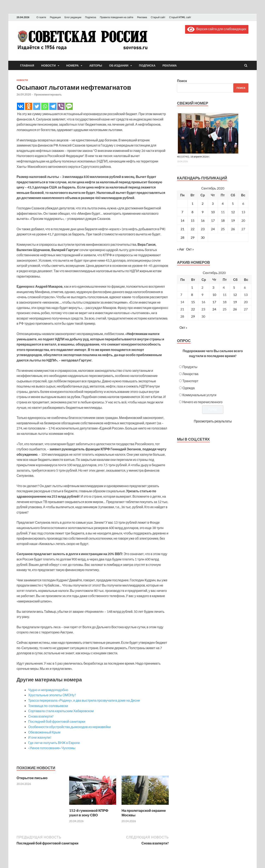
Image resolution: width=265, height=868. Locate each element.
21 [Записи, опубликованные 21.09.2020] (182, 229)
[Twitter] (37, 106)
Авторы (96, 66)
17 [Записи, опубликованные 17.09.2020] (213, 220)
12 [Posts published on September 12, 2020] (235, 295)
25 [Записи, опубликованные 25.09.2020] (223, 229)
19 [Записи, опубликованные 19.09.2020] (233, 220)
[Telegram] (53, 106)
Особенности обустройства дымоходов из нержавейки (69, 727)
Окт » (190, 249)
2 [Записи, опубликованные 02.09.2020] (203, 203)
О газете (41, 17)
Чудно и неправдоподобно (48, 690)
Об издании (119, 66)
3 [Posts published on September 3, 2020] (213, 287)
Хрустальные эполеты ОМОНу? (52, 695)
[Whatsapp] (45, 106)
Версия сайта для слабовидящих (217, 29)
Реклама (142, 17)
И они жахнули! (40, 737)
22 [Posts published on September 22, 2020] (193, 309)
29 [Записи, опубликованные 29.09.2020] (193, 237)
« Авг (181, 249)
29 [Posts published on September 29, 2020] (193, 316)
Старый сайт (158, 17)
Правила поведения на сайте (117, 17)
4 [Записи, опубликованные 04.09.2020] (223, 203)
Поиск (182, 81)
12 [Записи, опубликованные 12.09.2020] (233, 212)
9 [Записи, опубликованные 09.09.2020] (203, 212)
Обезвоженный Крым (44, 732)
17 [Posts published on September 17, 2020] (214, 302)
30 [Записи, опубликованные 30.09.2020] (203, 237)
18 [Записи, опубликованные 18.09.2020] (223, 220)
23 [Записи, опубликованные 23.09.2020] (203, 229)
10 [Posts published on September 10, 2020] (214, 295)
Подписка (91, 17)
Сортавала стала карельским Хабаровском (61, 711)
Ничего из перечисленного (202, 402)
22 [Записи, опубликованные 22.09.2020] (193, 229)
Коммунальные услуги (199, 395)
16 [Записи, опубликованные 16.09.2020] (203, 220)
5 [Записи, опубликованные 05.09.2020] (233, 203)
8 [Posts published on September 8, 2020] (192, 295)
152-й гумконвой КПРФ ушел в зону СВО (89, 813)
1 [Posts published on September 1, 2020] (192, 287)
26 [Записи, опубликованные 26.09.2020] (233, 229)
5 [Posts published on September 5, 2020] (234, 287)
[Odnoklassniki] (29, 106)
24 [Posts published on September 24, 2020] (214, 309)
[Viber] (61, 106)
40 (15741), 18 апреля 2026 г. (193, 157)
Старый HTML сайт (180, 17)
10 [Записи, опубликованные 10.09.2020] (213, 212)
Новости (48, 66)
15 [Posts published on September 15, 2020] (193, 302)
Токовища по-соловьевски (48, 706)
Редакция (55, 17)
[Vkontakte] (21, 106)
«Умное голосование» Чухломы (52, 748)
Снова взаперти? (41, 716)
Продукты (190, 367)
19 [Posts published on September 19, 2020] (235, 302)
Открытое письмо (32, 778)
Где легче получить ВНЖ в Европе (54, 743)
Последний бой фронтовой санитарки (57, 721)
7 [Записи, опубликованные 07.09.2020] (182, 212)
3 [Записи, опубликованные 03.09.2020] (213, 203)
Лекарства (190, 374)
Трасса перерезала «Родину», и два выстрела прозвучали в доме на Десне (84, 700)
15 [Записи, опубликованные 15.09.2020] (193, 220)
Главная (27, 66)
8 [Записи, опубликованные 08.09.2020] (192, 212)
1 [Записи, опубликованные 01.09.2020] (192, 203)
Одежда (189, 388)
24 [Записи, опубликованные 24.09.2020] (213, 229)
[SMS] (69, 106)
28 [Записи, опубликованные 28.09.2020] (182, 237)
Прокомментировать (48, 94)
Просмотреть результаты (213, 421)
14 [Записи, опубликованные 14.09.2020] (182, 220)
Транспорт (190, 381)
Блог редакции (73, 17)
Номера (72, 66)
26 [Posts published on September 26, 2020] (235, 309)
